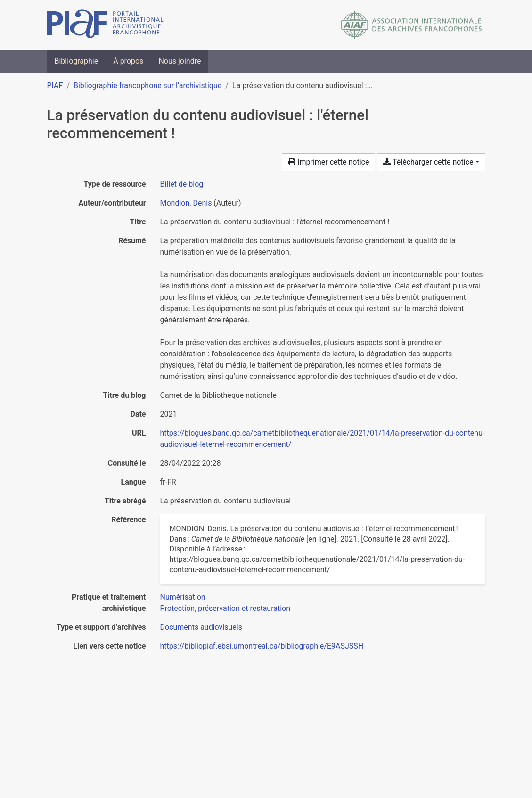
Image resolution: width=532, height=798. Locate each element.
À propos (128, 61)
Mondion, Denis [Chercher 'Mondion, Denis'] (186, 203)
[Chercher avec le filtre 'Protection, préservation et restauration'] (225, 608)
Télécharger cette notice (428, 162)
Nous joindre (180, 61)
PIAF (55, 86)
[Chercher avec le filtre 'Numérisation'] (183, 597)
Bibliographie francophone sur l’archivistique (147, 86)
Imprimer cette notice (328, 162)
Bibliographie (77, 61)
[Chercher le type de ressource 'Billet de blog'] (182, 184)
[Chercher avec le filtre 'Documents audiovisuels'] (201, 627)
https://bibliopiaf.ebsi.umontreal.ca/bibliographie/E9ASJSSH (262, 646)
